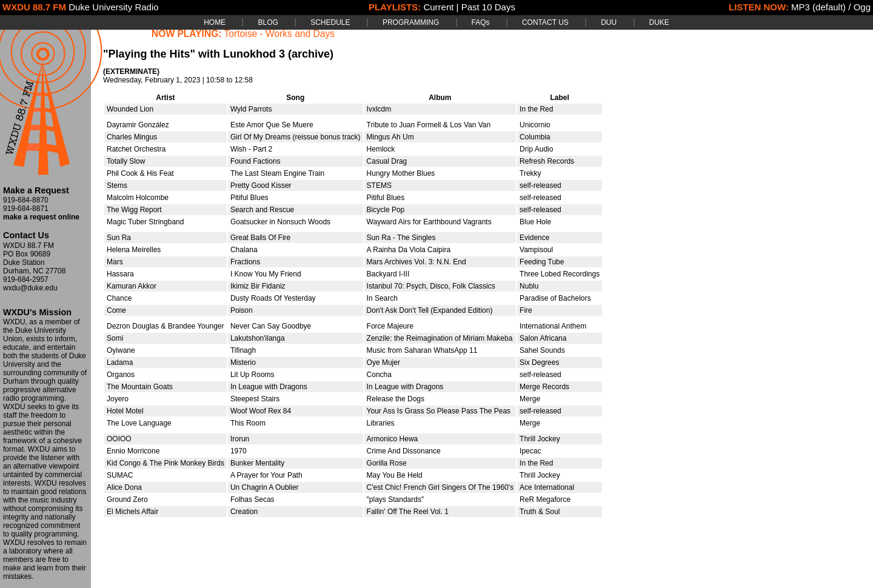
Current (438, 7)
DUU (609, 22)
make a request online (41, 217)
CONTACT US (545, 22)
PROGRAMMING (411, 22)
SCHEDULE (330, 22)
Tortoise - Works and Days (280, 34)
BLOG (268, 22)
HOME (215, 22)
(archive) (311, 54)
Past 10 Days (488, 7)
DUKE (659, 22)
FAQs (481, 22)
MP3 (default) (818, 7)
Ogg (862, 7)
